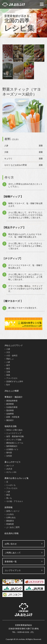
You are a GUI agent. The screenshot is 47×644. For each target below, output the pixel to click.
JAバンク (10, 466)
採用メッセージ (13, 511)
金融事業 (10, 414)
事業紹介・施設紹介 (14, 397)
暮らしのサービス (13, 462)
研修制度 (10, 524)
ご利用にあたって (13, 553)
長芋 (8, 365)
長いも (9, 498)
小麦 (8, 349)
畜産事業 (10, 410)
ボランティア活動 (14, 440)
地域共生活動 (11, 426)
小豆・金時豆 (12, 356)
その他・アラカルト (15, 501)
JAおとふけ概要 (12, 391)
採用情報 (9, 507)
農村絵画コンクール (15, 443)
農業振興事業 (12, 401)
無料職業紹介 (12, 446)
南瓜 (8, 368)
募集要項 (10, 521)
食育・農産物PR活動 (15, 436)
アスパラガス (12, 378)
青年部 (9, 453)
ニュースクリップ (14, 433)
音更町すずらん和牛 (15, 381)
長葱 (8, 375)
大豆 (8, 352)
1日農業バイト (12, 449)
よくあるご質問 (13, 527)
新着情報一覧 (11, 562)
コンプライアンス (13, 570)
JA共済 (9, 469)
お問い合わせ (11, 544)
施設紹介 (10, 420)
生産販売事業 (12, 407)
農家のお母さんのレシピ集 (17, 478)
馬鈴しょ (10, 359)
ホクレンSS (11, 472)
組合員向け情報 (12, 533)
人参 (8, 362)
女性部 (9, 456)
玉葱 (8, 372)
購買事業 (10, 404)
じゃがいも (11, 485)
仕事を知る (11, 518)
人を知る (10, 514)
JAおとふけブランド (14, 345)
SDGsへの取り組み (14, 430)
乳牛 (8, 385)
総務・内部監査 (13, 417)
